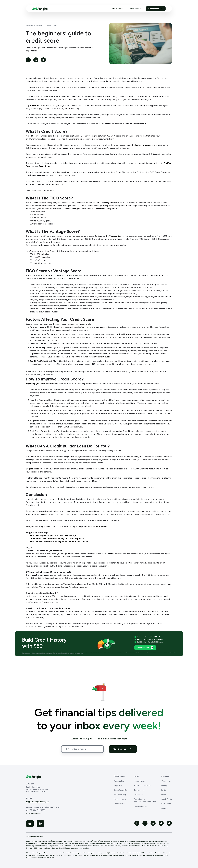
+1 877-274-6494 (34, 813)
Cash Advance (119, 804)
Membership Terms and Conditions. (120, 855)
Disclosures (139, 795)
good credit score (36, 105)
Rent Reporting (120, 795)
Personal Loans (120, 799)
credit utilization (123, 334)
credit (58, 139)
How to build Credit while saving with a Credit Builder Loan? (59, 542)
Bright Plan (118, 786)
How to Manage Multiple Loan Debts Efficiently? (53, 536)
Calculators (166, 804)
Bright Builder (32, 469)
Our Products (118, 9)
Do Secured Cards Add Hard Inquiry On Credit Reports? (57, 539)
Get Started (156, 9)
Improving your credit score (39, 384)
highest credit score (145, 145)
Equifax (167, 163)
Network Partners (141, 806)
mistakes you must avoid (98, 357)
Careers (164, 808)
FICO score (35, 203)
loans (60, 99)
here (48, 848)
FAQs (164, 790)
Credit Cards (167, 799)
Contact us (166, 781)
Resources (136, 9)
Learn (164, 795)
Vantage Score (116, 236)
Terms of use (139, 790)
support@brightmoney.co (37, 802)
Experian (30, 166)
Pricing (164, 786)
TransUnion (44, 166)
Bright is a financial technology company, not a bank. (70, 848)
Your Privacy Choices (142, 786)
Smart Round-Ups (121, 790)
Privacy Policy (139, 781)
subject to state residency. (115, 841)
